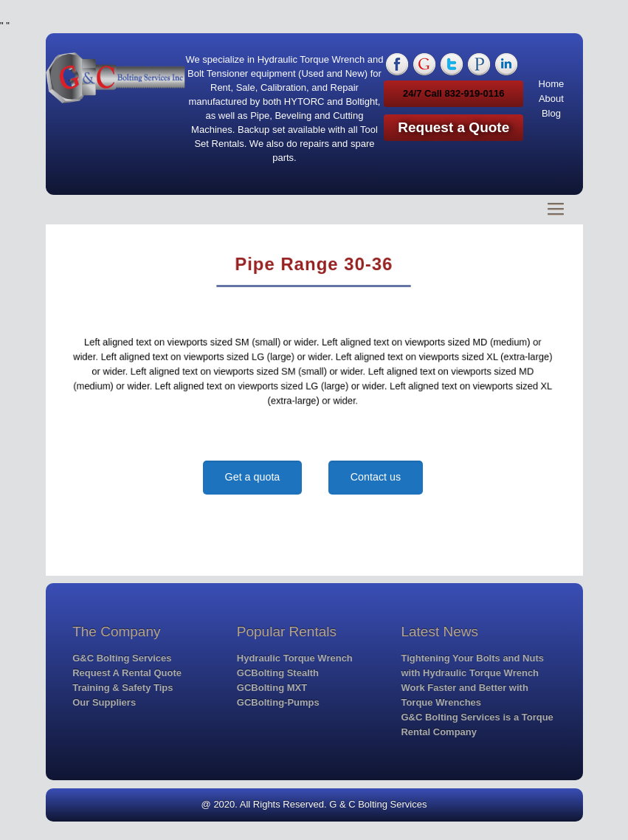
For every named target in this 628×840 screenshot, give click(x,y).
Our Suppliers (104, 702)
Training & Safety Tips (123, 688)
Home (552, 84)
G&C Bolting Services (122, 658)
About (551, 99)
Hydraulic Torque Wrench (295, 658)
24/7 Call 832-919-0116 (453, 93)
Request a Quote (453, 127)
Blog (551, 113)
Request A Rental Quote (127, 673)
